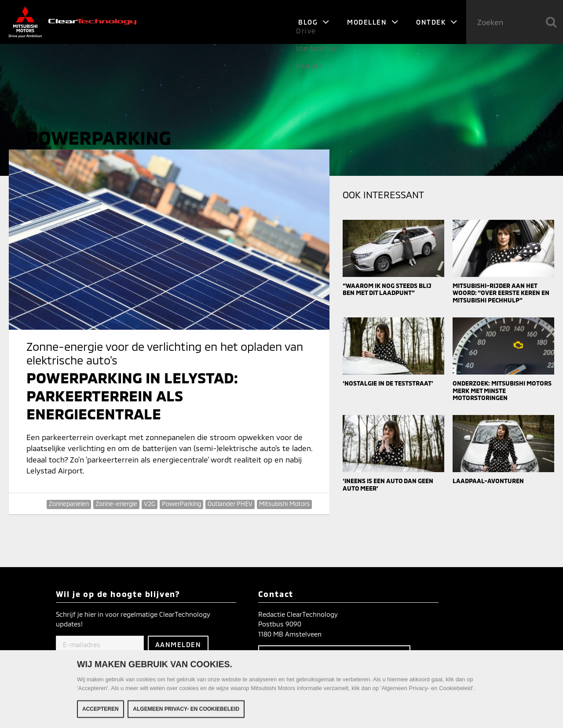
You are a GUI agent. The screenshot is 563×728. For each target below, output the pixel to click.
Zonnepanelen (69, 504)
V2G (150, 504)
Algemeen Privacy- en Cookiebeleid (186, 710)
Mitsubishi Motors (284, 504)
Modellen (373, 22)
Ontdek (437, 22)
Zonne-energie (116, 504)
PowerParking (181, 504)
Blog (314, 22)
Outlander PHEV (230, 504)
